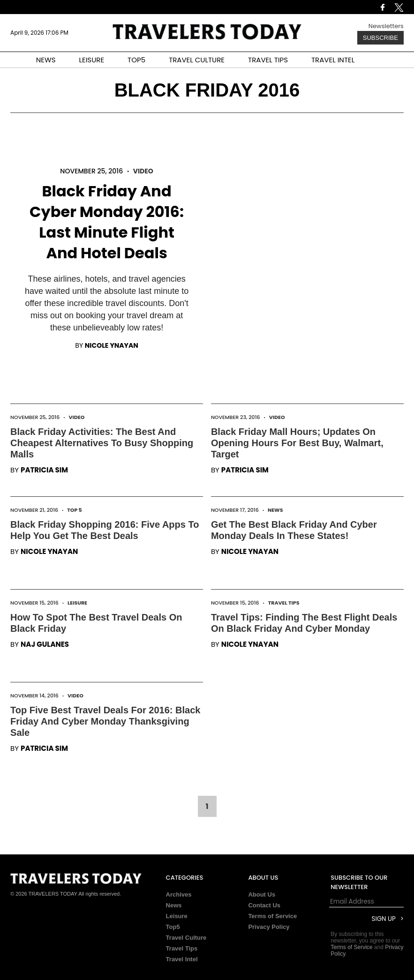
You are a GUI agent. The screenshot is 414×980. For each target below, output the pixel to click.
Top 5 (75, 510)
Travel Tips (284, 603)
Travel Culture (186, 938)
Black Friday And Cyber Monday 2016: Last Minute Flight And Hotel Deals (107, 222)
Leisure (77, 603)
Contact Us (264, 905)
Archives (179, 894)
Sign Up (384, 919)
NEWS (46, 60)
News (275, 510)
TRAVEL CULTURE (197, 60)
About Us (262, 894)
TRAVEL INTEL (333, 60)
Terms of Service (272, 916)
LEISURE (91, 60)
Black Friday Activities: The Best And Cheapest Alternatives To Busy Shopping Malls (102, 443)
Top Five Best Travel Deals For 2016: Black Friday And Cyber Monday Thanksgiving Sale (105, 721)
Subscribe (380, 38)
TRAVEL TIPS (268, 60)
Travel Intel (182, 959)
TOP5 (136, 60)
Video (143, 171)
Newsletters (386, 26)
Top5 (173, 927)
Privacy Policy (269, 927)
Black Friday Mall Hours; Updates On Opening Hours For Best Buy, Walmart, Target (297, 443)
